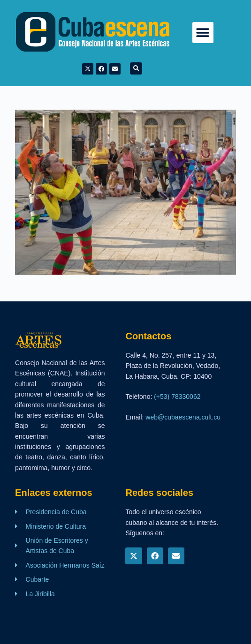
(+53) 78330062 (177, 397)
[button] (203, 33)
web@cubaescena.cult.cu (183, 417)
